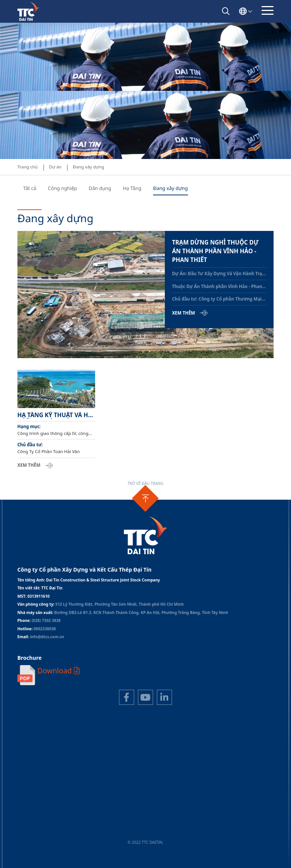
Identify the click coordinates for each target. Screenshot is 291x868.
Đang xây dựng (171, 188)
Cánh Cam (162, 848)
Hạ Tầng (132, 188)
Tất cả (30, 188)
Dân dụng (100, 188)
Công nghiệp (62, 188)
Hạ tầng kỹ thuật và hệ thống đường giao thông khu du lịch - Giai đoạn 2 (54, 415)
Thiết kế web (131, 848)
